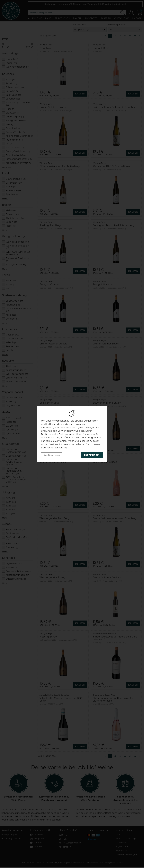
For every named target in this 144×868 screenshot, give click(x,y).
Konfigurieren (52, 455)
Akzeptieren (92, 455)
